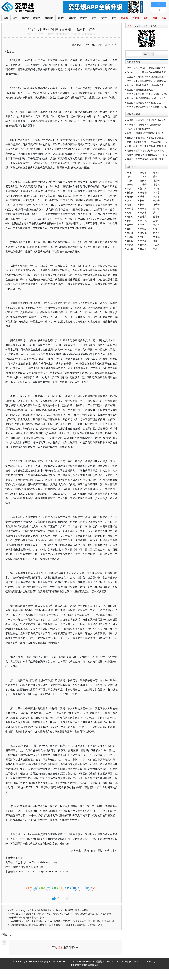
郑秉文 (130, 245)
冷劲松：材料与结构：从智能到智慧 (144, 125)
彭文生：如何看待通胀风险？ (141, 90)
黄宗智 (130, 184)
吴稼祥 (156, 233)
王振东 (143, 212)
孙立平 (143, 249)
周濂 (129, 204)
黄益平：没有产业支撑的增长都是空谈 (145, 159)
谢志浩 (130, 249)
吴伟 (129, 229)
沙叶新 (143, 229)
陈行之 (143, 172)
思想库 (124, 18)
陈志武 (156, 184)
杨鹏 (142, 204)
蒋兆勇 (156, 225)
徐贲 (129, 188)
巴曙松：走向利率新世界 (139, 129)
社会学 (61, 18)
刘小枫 (143, 221)
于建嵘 (143, 184)
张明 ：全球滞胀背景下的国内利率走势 (146, 133)
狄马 (155, 212)
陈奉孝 (143, 208)
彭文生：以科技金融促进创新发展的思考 (146, 68)
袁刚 (142, 237)
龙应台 (130, 176)
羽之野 (156, 245)
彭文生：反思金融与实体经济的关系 (144, 103)
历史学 (104, 18)
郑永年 (156, 172)
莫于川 (143, 245)
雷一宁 (130, 225)
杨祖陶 (130, 192)
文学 (94, 18)
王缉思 (130, 208)
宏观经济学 (37, 867)
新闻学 (72, 18)
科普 (155, 18)
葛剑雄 (130, 233)
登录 (60, 947)
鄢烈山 (130, 180)
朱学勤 (143, 241)
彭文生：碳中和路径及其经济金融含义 (145, 85)
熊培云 (156, 217)
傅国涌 (143, 180)
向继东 (156, 192)
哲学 (114, 18)
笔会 (146, 18)
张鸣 (129, 200)
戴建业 (143, 196)
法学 (15, 18)
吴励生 (130, 241)
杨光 (155, 249)
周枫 (142, 225)
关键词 (136, 18)
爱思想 (26, 8)
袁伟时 (130, 217)
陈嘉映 (156, 180)
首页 (6, 18)
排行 (164, 18)
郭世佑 (156, 208)
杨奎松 (143, 200)
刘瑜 (155, 229)
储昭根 (143, 233)
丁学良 (143, 176)
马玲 (129, 212)
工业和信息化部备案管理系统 (85, 965)
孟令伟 (156, 221)
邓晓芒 (156, 204)
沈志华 (143, 192)
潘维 (155, 241)
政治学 (37, 18)
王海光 (156, 200)
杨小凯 (156, 237)
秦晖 (129, 172)
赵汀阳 (130, 196)
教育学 (84, 18)
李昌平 (156, 196)
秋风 (129, 221)
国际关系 (49, 18)
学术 (16, 867)
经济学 (25, 18)
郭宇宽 (143, 188)
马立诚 (156, 188)
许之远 (130, 237)
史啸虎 (143, 217)
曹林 (155, 176)
